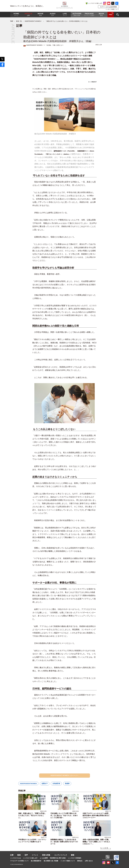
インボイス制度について (112, 9)
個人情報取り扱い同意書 (51, 861)
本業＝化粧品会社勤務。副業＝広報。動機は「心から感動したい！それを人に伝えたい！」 (96, 842)
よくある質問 (44, 858)
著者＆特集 (46, 855)
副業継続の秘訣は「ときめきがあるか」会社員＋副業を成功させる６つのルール (64, 842)
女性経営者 (56, 783)
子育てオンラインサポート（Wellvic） (58, 154)
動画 (19, 855)
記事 (12, 855)
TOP (12, 21)
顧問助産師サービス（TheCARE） (65, 151)
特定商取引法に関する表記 (58, 858)
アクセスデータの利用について (19, 861)
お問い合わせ (89, 861)
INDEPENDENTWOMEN (28, 783)
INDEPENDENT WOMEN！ (33, 21)
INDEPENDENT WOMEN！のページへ (65, 775)
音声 (26, 855)
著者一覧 (19, 21)
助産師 (67, 783)
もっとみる (104, 848)
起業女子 (45, 783)
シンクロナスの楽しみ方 (95, 3)
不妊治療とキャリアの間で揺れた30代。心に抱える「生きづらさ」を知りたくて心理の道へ (64, 815)
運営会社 (80, 861)
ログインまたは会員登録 (108, 7)
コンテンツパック (61, 855)
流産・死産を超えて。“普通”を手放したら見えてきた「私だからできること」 (32, 815)
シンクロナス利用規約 (75, 858)
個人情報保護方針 (36, 861)
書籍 (73, 855)
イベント (35, 855)
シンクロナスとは (15, 858)
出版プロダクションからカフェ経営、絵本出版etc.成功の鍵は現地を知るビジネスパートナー (96, 815)
